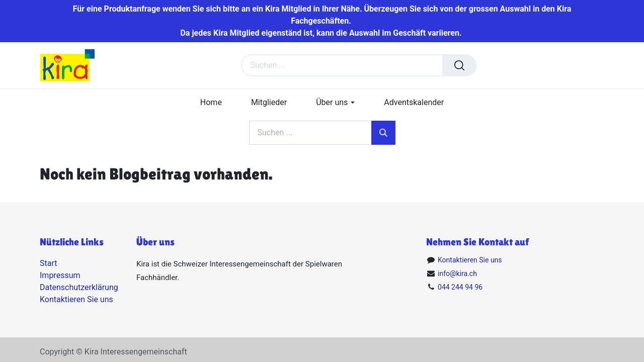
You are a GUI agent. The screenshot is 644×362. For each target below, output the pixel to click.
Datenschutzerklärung (79, 287)
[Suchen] (459, 65)
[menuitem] (211, 102)
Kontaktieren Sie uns (76, 299)
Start (48, 263)
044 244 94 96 (460, 287)
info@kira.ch (457, 274)
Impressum (60, 275)
